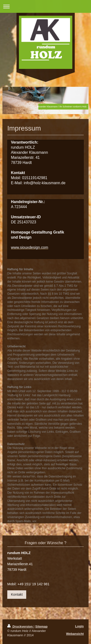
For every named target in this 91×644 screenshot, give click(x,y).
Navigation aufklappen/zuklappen (45, 6)
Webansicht (75, 634)
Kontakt (17, 594)
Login (79, 626)
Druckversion (20, 626)
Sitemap (41, 626)
